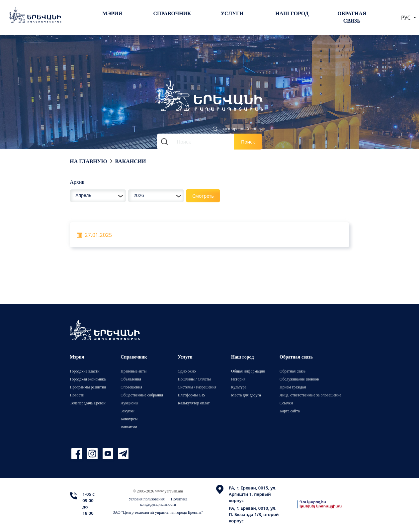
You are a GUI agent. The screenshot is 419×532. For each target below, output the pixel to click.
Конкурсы (129, 419)
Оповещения (131, 387)
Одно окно (187, 371)
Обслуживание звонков (299, 379)
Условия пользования (147, 499)
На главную (88, 161)
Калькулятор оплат (194, 403)
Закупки (127, 411)
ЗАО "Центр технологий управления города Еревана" (158, 512)
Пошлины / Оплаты (194, 379)
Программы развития (88, 387)
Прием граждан (293, 387)
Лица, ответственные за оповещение (310, 395)
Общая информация (248, 371)
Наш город (292, 13)
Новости (77, 395)
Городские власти (84, 371)
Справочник (172, 13)
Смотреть (203, 196)
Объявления (131, 379)
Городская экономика (88, 379)
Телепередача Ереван (88, 403)
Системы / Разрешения (197, 387)
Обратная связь (352, 17)
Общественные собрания (142, 395)
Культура (239, 387)
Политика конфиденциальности (164, 502)
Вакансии (130, 161)
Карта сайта (290, 411)
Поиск (248, 142)
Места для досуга (246, 395)
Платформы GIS (191, 395)
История (238, 379)
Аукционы (129, 403)
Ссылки (286, 403)
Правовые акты (133, 371)
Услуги (232, 13)
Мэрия (112, 13)
